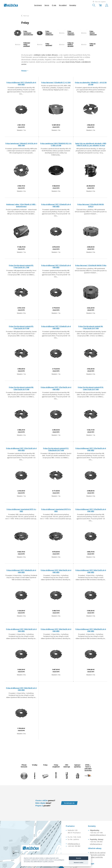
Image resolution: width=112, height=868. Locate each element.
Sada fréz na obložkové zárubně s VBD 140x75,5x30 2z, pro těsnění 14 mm (91, 144)
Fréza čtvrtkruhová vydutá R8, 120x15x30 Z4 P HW (21, 388)
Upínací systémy (77, 766)
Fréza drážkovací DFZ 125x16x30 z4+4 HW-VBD (91, 449)
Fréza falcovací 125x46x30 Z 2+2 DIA (56, 82)
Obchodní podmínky (97, 855)
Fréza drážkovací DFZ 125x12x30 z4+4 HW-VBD (21, 449)
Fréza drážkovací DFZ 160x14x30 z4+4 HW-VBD (21, 630)
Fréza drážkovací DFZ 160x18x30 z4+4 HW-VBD (21, 689)
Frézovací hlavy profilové (27, 44)
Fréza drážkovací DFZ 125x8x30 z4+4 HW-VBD (56, 327)
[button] (25, 71)
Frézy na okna (93, 44)
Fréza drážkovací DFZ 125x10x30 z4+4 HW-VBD (56, 388)
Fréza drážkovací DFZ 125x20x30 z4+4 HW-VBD (91, 510)
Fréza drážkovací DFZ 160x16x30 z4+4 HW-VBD (56, 630)
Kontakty (73, 5)
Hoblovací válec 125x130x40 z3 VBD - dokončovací (21, 205)
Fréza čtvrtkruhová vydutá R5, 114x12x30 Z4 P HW (21, 327)
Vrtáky (35, 765)
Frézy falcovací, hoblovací (71, 33)
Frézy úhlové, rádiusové (93, 33)
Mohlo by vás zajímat (98, 853)
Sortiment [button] (38, 5)
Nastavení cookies (79, 863)
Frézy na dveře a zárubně (70, 44)
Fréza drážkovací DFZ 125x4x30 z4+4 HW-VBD (21, 83)
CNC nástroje (67, 766)
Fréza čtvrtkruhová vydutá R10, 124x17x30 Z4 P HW (91, 388)
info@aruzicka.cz (74, 844)
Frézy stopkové (56, 766)
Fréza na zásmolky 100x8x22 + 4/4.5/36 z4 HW (91, 83)
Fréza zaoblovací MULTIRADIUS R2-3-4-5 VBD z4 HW (56, 144)
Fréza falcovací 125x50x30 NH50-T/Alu (91, 265)
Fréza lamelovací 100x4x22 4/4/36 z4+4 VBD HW (21, 144)
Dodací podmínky (96, 857)
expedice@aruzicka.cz (98, 835)
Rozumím (79, 858)
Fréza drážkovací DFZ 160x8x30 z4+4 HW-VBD (21, 571)
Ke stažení (63, 5)
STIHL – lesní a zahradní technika (88, 768)
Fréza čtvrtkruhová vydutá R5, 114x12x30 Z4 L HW (21, 266)
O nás (54, 5)
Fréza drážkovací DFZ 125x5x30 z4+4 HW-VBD (56, 266)
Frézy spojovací (49, 44)
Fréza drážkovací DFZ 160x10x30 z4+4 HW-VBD (56, 571)
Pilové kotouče (24, 766)
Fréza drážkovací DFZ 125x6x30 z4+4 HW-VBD (56, 205)
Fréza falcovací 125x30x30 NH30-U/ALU (91, 205)
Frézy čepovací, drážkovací (49, 33)
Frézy (45, 765)
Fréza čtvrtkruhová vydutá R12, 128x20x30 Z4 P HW (56, 449)
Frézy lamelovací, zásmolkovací (28, 33)
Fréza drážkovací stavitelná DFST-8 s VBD (56, 510)
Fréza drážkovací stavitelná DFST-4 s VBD (21, 510)
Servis (47, 5)
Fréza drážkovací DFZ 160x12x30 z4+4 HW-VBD (91, 571)
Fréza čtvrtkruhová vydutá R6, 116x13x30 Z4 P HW (91, 327)
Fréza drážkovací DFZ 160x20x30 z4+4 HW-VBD (91, 630)
